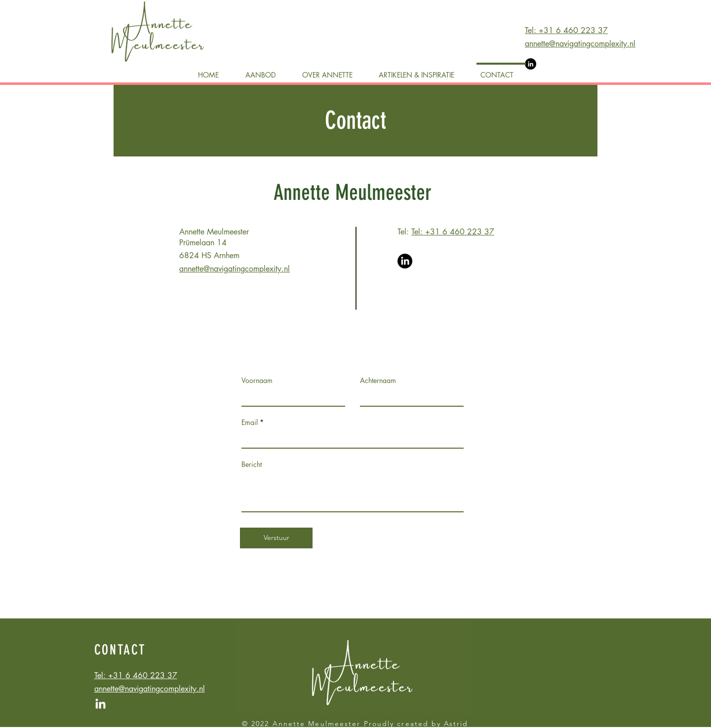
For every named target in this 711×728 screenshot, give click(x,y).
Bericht (252, 464)
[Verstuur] (276, 538)
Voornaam (257, 381)
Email (250, 422)
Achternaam (378, 381)
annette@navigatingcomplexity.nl (580, 44)
